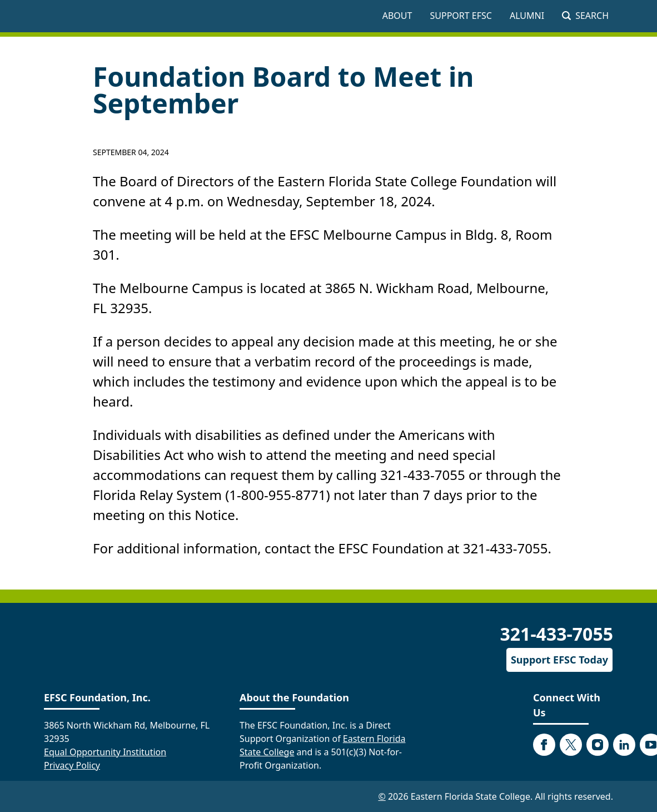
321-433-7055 (556, 634)
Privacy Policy (72, 765)
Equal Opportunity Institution (105, 752)
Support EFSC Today (559, 660)
